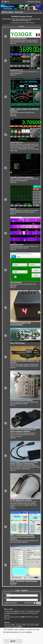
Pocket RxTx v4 (16, 70)
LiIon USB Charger (18, 343)
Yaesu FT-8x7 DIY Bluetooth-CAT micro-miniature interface (23, 431)
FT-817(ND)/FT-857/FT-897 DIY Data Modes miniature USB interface (24, 463)
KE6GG (20, 627)
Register (25, 590)
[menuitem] (7, 2)
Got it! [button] (13, 641)
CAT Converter (16, 282)
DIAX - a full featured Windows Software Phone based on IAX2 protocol (22, 537)
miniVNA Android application (22, 177)
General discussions (18, 38)
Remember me (30, 603)
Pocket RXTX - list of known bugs (28, 149)
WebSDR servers (17, 245)
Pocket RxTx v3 (16, 142)
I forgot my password (10, 603)
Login (17, 590)
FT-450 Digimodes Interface (21, 500)
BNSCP (13, 209)
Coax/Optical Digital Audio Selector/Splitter (21, 324)
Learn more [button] (8, 635)
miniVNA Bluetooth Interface (21, 400)
